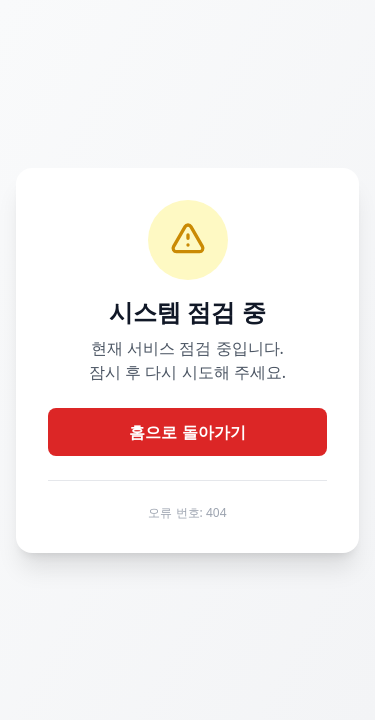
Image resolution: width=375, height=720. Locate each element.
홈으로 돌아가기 (187, 432)
